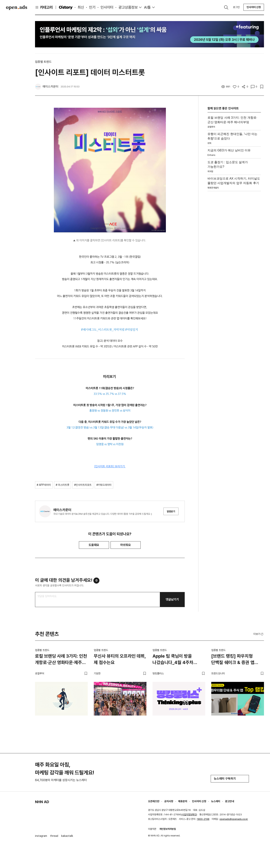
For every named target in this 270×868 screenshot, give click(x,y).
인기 (92, 7)
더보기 (259, 634)
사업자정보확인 (189, 815)
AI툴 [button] (147, 7)
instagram (41, 836)
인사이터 (107, 7)
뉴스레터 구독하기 (230, 779)
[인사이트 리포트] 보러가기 (110, 466)
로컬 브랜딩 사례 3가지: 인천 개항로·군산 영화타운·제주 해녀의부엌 (61, 660)
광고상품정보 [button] (128, 7)
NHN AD (42, 802)
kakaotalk (67, 836)
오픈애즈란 (154, 801)
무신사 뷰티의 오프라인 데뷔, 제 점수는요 (120, 659)
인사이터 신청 (254, 7)
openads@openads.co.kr (234, 819)
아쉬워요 (126, 545)
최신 (81, 7)
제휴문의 (183, 801)
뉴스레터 (216, 801)
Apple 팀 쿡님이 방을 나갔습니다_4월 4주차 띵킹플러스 (173, 660)
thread (54, 836)
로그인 (236, 7)
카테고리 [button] (44, 7)
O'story (66, 7)
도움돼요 (94, 545)
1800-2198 (203, 819)
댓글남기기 (172, 599)
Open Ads (17, 8)
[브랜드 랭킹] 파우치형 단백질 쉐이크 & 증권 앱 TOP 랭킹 (233, 660)
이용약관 (152, 829)
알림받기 (171, 511)
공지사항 (169, 801)
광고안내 (230, 801)
